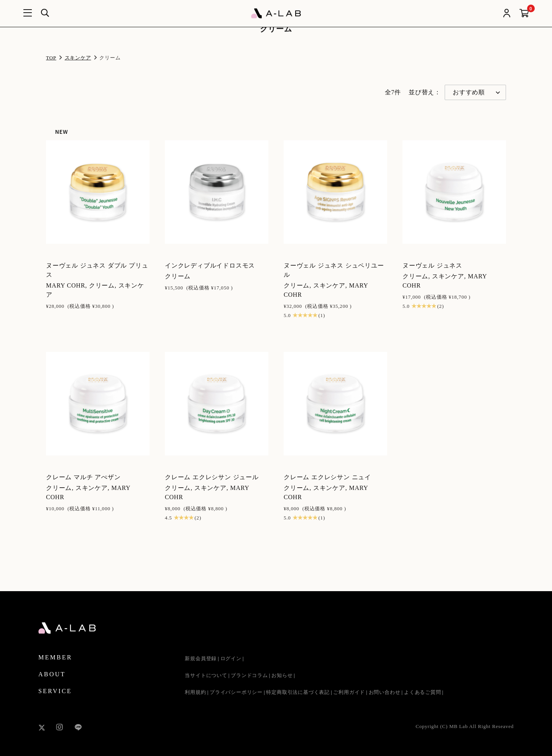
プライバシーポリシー (236, 692)
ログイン (231, 658)
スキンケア (78, 58)
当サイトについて (206, 675)
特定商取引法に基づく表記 (298, 692)
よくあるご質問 (423, 692)
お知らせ (282, 675)
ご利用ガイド (349, 692)
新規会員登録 (201, 658)
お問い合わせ (385, 692)
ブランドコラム (249, 675)
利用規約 (195, 692)
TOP (51, 58)
